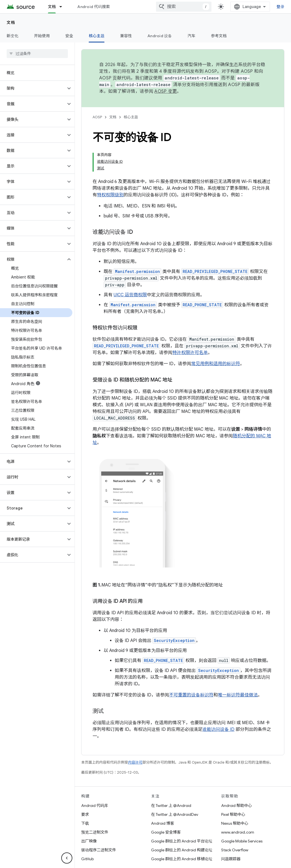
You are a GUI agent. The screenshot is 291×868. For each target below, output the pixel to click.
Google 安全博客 (166, 832)
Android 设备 (160, 36)
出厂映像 (89, 841)
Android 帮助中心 (237, 806)
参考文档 (219, 36)
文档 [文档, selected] (52, 7)
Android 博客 (163, 823)
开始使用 (42, 36)
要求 (85, 814)
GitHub (87, 859)
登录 (281, 7)
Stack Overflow (235, 850)
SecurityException (174, 640)
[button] (33, 88)
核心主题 (131, 117)
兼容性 (126, 36)
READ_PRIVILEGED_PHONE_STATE (215, 271)
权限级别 (115, 195)
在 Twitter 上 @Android (171, 806)
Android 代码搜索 (94, 7)
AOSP (97, 117)
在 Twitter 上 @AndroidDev (175, 814)
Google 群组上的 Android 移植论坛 (182, 859)
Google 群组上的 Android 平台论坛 (182, 841)
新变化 (13, 36)
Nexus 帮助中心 (235, 823)
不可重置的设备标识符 (191, 695)
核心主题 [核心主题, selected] (97, 36)
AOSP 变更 (166, 91)
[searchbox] (37, 54)
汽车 (192, 36)
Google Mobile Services (242, 841)
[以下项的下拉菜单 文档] (63, 7)
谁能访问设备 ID (218, 729)
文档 (11, 22)
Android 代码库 (95, 806)
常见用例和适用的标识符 (216, 364)
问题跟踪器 (231, 859)
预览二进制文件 (95, 832)
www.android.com (238, 832)
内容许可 (135, 762)
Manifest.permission (137, 271)
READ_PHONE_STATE (202, 305)
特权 (101, 195)
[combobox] (184, 7)
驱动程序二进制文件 (99, 850)
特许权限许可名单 (190, 353)
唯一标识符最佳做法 (238, 695)
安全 (69, 36)
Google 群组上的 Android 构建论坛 (182, 850)
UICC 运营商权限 (130, 295)
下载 (85, 823)
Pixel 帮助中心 (233, 814)
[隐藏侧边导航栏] (67, 858)
